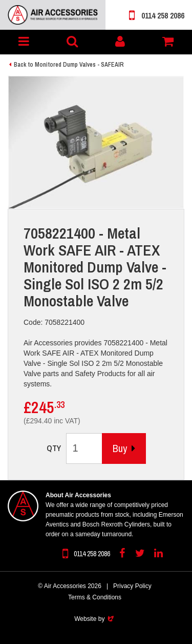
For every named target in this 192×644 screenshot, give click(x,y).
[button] (24, 42)
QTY (54, 448)
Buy (124, 448)
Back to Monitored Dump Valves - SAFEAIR (69, 65)
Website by (94, 619)
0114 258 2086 (157, 15)
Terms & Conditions (95, 597)
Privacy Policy (132, 586)
